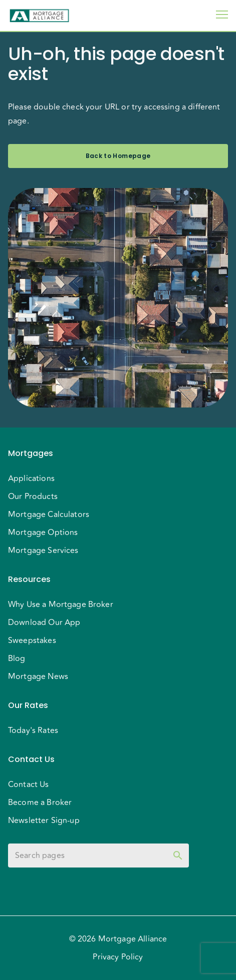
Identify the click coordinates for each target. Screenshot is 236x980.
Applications (31, 478)
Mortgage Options (43, 532)
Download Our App (44, 622)
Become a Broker (40, 802)
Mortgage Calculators (49, 514)
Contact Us (29, 784)
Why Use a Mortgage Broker (61, 604)
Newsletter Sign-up (44, 820)
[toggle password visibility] (178, 855)
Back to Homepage (118, 156)
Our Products (33, 496)
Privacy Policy (118, 957)
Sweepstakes (32, 640)
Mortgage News (38, 676)
